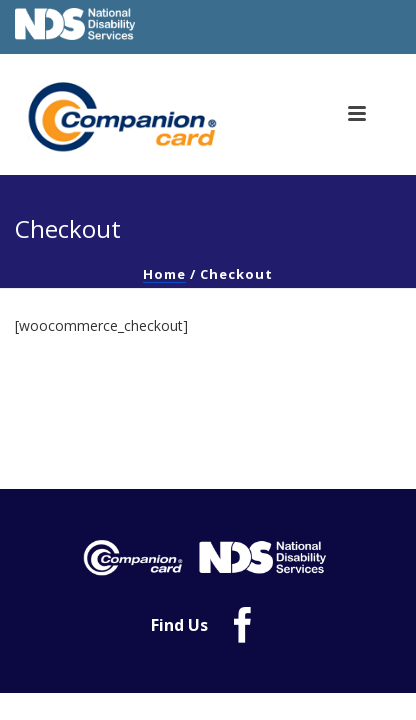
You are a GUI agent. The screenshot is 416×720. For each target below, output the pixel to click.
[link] (129, 117)
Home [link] (164, 274)
